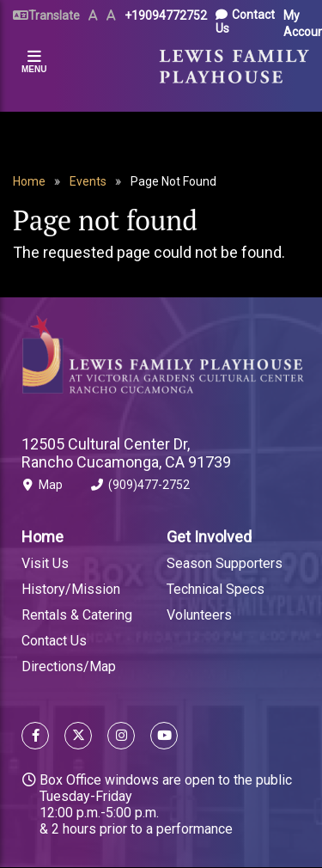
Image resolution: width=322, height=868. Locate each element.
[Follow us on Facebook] (35, 738)
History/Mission (71, 589)
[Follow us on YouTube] (160, 738)
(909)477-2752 (140, 488)
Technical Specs (216, 589)
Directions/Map (69, 666)
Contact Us (245, 21)
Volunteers (199, 615)
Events (88, 181)
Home (29, 181)
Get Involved (209, 537)
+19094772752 (166, 15)
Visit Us (45, 563)
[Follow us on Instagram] (121, 738)
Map (42, 488)
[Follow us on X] (78, 738)
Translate (54, 15)
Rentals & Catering (77, 615)
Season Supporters (225, 563)
